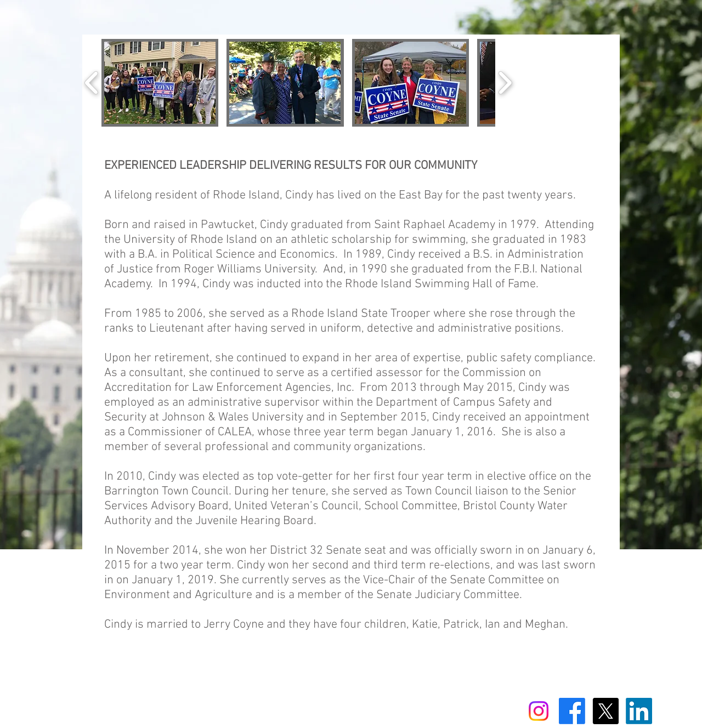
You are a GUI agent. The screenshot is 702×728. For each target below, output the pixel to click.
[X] (605, 711)
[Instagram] (539, 711)
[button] (160, 83)
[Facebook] (572, 711)
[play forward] (505, 83)
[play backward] (92, 83)
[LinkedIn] (639, 711)
